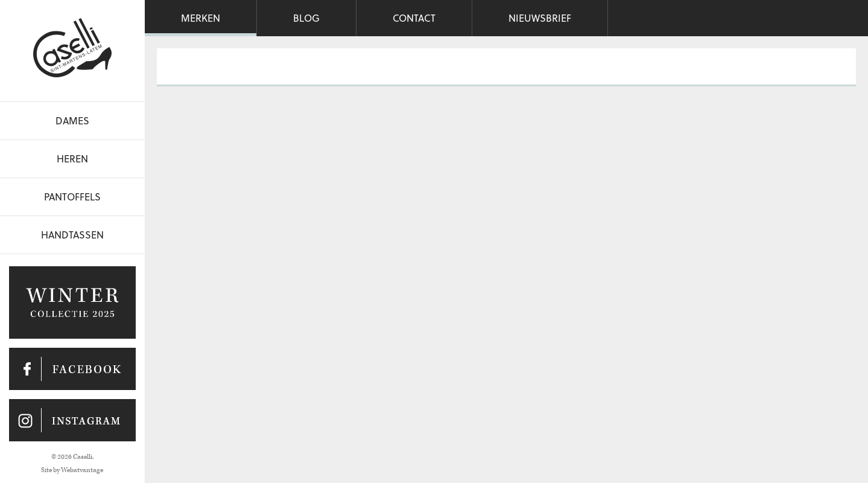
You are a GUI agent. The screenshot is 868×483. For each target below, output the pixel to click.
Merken (201, 18)
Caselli (72, 48)
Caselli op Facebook (72, 369)
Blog (306, 18)
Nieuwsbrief (540, 18)
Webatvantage (82, 470)
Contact (414, 18)
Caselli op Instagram (72, 420)
